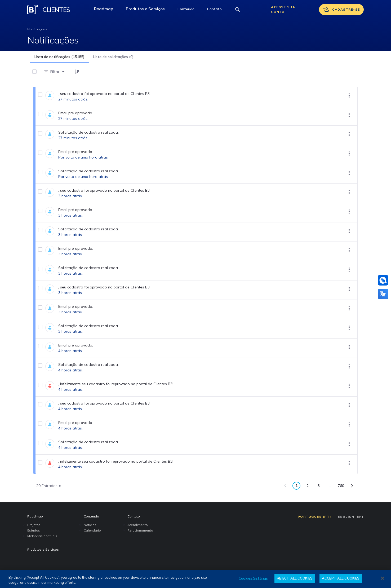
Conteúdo (189, 10)
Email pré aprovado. (76, 113)
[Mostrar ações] (349, 95)
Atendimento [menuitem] (138, 525)
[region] (196, 579)
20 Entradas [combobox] (50, 486)
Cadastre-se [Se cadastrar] (341, 10)
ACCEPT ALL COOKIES (341, 578)
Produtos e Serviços (148, 10)
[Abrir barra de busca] (238, 10)
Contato (218, 10)
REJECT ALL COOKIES (295, 578)
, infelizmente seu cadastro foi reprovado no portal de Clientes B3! (116, 384)
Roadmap (107, 10)
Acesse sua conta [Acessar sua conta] (283, 9)
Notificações (37, 29)
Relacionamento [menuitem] (140, 530)
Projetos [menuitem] (34, 525)
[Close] (383, 578)
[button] (186, 10)
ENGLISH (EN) (351, 517)
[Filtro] (55, 72)
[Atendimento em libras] (383, 280)
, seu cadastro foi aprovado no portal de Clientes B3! (104, 94)
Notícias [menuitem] (90, 525)
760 (342, 487)
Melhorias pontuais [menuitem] (42, 536)
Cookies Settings (253, 578)
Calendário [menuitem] (92, 530)
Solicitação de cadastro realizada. (88, 132)
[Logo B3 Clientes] (33, 10)
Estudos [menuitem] (34, 530)
